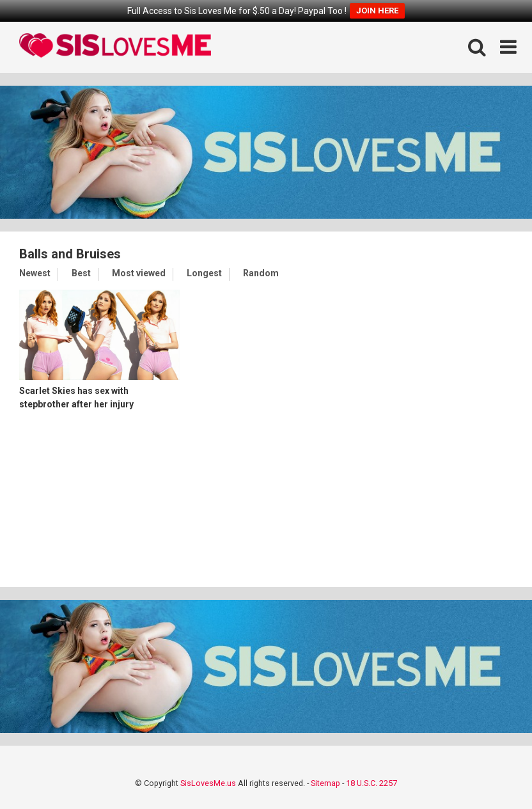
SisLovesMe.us (208, 783)
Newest (35, 273)
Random (261, 273)
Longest (204, 273)
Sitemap (325, 783)
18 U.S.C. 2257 (372, 783)
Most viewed (139, 273)
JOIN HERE (377, 11)
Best (81, 273)
